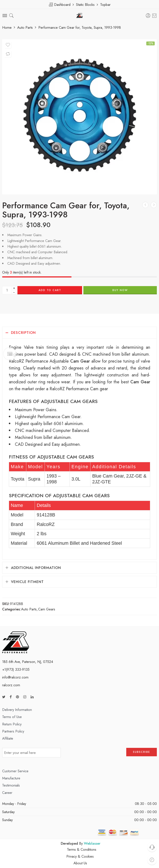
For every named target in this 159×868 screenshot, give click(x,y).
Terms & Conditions (82, 849)
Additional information (36, 568)
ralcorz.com (11, 685)
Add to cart (50, 290)
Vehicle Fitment (27, 582)
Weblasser (92, 843)
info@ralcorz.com (15, 677)
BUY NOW (120, 290)
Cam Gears (47, 609)
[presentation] (94, 754)
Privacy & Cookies (80, 856)
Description (23, 333)
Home (7, 28)
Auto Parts (25, 28)
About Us (80, 863)
